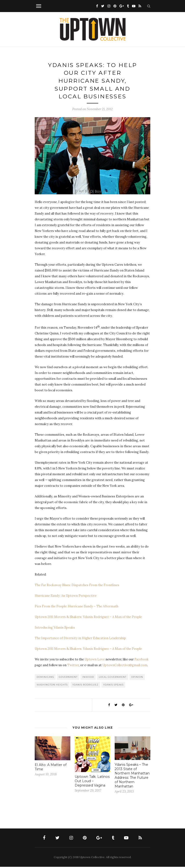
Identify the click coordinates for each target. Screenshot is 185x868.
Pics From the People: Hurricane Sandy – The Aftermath (76, 607)
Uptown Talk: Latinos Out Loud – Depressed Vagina (92, 782)
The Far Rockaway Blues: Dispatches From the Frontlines (77, 586)
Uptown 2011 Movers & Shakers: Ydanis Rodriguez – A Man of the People (88, 618)
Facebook (142, 661)
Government (68, 678)
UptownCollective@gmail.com (125, 666)
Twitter (73, 666)
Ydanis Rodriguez (86, 686)
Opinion (137, 678)
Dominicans (45, 678)
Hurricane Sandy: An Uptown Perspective (66, 597)
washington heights (52, 686)
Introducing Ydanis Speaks (55, 629)
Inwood (88, 678)
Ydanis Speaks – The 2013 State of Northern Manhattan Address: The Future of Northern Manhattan (132, 777)
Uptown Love (95, 661)
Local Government (113, 678)
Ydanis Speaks (113, 686)
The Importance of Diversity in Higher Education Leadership (80, 639)
